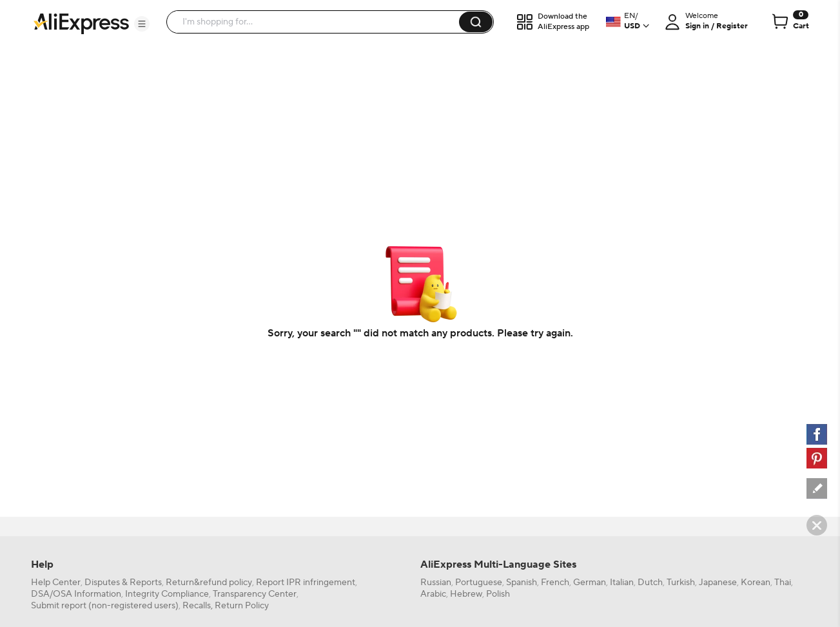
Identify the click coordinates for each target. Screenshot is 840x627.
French (555, 583)
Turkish (681, 583)
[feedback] (817, 488)
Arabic (433, 594)
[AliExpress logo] (81, 23)
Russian (436, 583)
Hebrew (466, 594)
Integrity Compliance (167, 594)
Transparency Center (255, 594)
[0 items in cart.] (789, 22)
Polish (498, 594)
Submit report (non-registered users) (105, 606)
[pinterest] (817, 458)
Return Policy (242, 606)
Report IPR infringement (306, 583)
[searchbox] (317, 22)
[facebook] (817, 434)
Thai (783, 583)
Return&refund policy (209, 583)
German (590, 583)
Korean (756, 583)
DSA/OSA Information (76, 594)
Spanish (522, 583)
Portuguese (479, 583)
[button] (142, 24)
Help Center (56, 583)
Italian (622, 583)
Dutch (650, 583)
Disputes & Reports (123, 583)
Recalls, (198, 606)
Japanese (718, 583)
